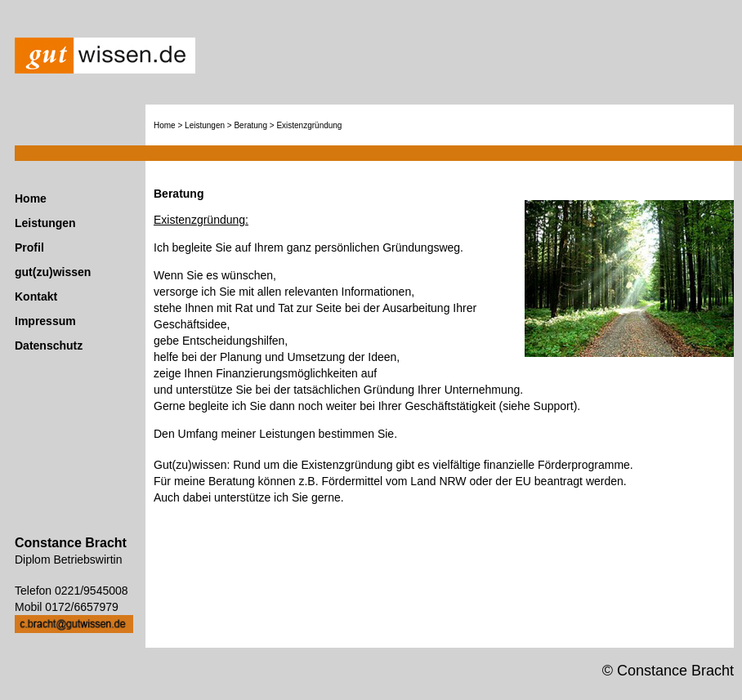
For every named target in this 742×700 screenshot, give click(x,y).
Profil (29, 247)
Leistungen (45, 223)
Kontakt (36, 296)
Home (31, 198)
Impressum (45, 321)
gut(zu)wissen (53, 272)
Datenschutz (49, 346)
